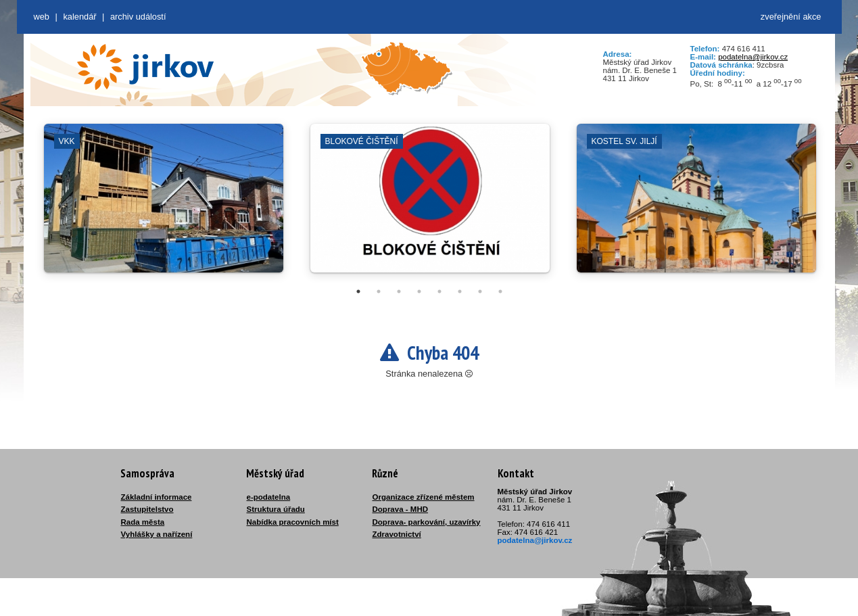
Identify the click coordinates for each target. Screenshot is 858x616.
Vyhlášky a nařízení (157, 534)
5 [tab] (439, 291)
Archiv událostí (138, 17)
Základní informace (157, 497)
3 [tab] (399, 291)
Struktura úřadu (276, 509)
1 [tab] (358, 291)
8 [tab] (500, 291)
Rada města (143, 522)
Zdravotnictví (397, 534)
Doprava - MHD (401, 509)
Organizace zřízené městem (424, 497)
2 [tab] (379, 291)
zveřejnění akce (791, 17)
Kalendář (79, 17)
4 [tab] (419, 291)
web (42, 17)
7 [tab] (480, 291)
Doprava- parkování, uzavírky (427, 522)
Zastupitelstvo (147, 509)
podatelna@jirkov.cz (753, 57)
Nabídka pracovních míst (293, 522)
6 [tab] (460, 291)
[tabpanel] (164, 205)
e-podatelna (269, 497)
